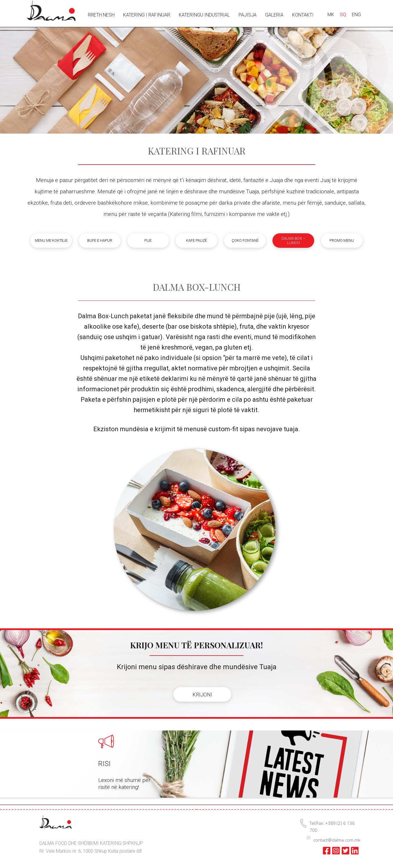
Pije (148, 240)
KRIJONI (202, 695)
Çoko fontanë (245, 240)
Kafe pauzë (196, 240)
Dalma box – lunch (293, 241)
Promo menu (342, 240)
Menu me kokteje (51, 240)
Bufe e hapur (100, 240)
